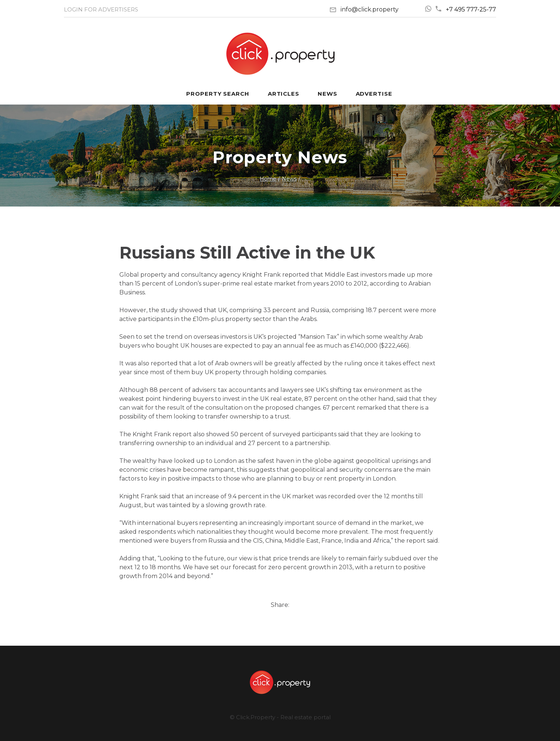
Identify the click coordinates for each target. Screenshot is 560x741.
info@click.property (370, 9)
